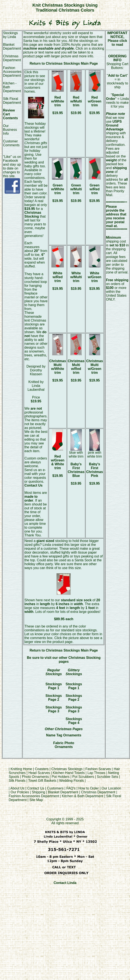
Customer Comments (11, 143)
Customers (55, 788)
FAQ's (71, 788)
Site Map (36, 800)
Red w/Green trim (95, 101)
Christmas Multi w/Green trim (94, 367)
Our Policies (20, 792)
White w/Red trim (58, 277)
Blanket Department (12, 47)
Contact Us (36, 788)
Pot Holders (61, 777)
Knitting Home (21, 769)
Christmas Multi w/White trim (58, 367)
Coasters (42, 769)
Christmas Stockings (67, 769)
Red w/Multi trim (76, 101)
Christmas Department (12, 58)
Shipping (38, 792)
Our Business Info (10, 130)
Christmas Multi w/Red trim (76, 367)
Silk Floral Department (12, 101)
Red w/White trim (58, 101)
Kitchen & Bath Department (82, 796)
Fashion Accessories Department (12, 72)
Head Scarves (39, 773)
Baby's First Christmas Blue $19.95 (76, 474)
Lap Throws (96, 773)
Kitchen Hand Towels (69, 773)
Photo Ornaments (35, 777)
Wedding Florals (71, 781)
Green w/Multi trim (76, 189)
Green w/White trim (58, 189)
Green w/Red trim (95, 189)
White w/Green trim (95, 277)
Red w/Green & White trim (58, 462)
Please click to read (117, 43)
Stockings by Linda (10, 35)
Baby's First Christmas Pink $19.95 (94, 474)
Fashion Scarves (98, 769)
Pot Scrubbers (83, 777)
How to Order (89, 788)
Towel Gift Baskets (42, 781)
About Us (17, 788)
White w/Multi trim (76, 277)
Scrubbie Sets (108, 777)
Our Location (111, 788)
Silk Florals (17, 781)
